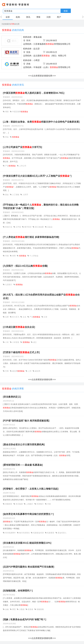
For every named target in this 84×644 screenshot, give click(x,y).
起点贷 (37, 49)
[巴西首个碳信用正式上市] (21, 352)
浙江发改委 (39, 227)
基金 (7, 195)
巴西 (7, 371)
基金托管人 (62, 533)
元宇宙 (18, 227)
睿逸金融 (38, 37)
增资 (7, 112)
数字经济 (28, 227)
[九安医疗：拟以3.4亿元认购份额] (25, 266)
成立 (35, 342)
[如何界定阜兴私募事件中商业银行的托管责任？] (28, 514)
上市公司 (23, 166)
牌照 (14, 609)
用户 (59, 17)
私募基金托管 (38, 533)
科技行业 (9, 227)
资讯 (28, 17)
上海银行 (30, 504)
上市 (30, 371)
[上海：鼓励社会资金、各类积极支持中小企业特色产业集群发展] (41, 122)
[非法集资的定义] (12, 397)
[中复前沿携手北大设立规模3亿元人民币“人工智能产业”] (37, 176)
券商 (14, 256)
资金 (7, 137)
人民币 (25, 195)
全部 (8, 17)
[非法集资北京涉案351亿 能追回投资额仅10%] (27, 543)
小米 (7, 342)
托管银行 (40, 504)
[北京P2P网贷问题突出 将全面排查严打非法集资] (29, 567)
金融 (7, 609)
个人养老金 (34, 256)
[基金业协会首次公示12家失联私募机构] (24, 444)
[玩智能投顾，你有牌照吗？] (18, 591)
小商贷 (37, 60)
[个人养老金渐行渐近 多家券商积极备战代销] (31, 237)
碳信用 (18, 371)
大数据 (22, 609)
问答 (49, 17)
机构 (18, 17)
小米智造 (16, 342)
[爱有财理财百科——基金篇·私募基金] (23, 465)
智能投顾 (40, 609)
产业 (10, 166)
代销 (7, 256)
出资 (45, 317)
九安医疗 (9, 285)
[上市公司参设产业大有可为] (23, 147)
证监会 (50, 227)
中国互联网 (20, 112)
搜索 (66, 11)
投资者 (31, 609)
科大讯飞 (16, 317)
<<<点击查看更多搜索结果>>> (42, 76)
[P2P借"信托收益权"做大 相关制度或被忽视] (26, 421)
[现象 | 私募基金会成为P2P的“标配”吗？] (24, 619)
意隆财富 (9, 504)
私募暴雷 (51, 533)
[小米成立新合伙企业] (19, 327)
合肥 (7, 317)
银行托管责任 (25, 533)
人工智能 (16, 195)
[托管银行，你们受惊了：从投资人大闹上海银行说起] (31, 489)
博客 (38, 17)
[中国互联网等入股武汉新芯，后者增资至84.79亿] (34, 93)
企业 (24, 317)
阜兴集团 (19, 504)
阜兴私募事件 (10, 533)
